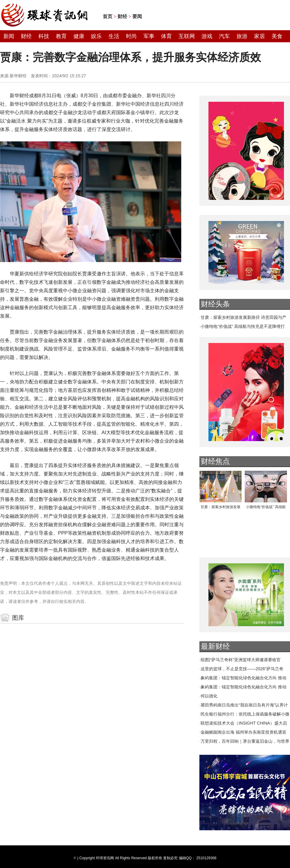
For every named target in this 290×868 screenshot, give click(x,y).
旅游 (242, 36)
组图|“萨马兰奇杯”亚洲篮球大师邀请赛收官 (241, 660)
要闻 (137, 16)
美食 (277, 36)
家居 (259, 36)
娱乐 (96, 36)
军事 (149, 36)
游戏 (207, 36)
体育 (166, 36)
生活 (114, 36)
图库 (18, 618)
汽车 (224, 36)
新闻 (9, 36)
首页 (108, 16)
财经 (122, 16)
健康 (79, 36)
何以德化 (209, 696)
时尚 (131, 36)
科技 (44, 36)
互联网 (187, 36)
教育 (61, 36)
